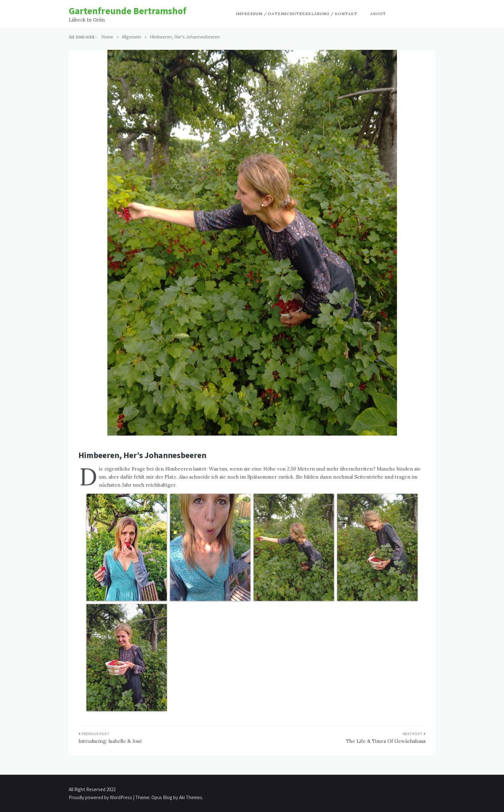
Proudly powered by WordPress (101, 797)
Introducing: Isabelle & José (110, 741)
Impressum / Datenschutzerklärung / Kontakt (297, 14)
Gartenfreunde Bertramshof (128, 11)
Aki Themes (191, 797)
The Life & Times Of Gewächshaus (386, 741)
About (378, 14)
